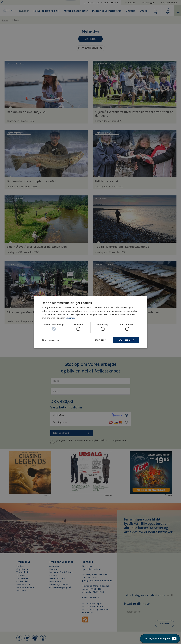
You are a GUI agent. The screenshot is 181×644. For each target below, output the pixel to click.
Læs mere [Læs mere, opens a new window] (71, 318)
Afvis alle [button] (99, 340)
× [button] (142, 299)
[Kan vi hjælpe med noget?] (160, 639)
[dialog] (90, 322)
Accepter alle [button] (126, 340)
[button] (50, 340)
